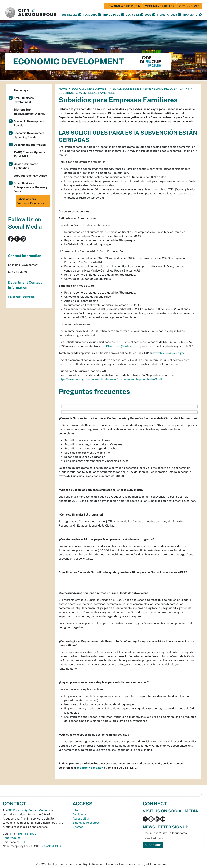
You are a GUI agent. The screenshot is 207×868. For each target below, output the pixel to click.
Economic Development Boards (29, 123)
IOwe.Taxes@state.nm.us (122, 346)
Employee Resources (86, 823)
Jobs (150, 15)
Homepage (21, 90)
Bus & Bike (135, 15)
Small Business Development (24, 100)
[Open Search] (200, 15)
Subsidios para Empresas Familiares (30, 201)
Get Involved (189, 6)
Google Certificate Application (26, 166)
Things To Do (113, 15)
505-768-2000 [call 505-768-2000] (27, 834)
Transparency (169, 15)
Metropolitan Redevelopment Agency (30, 112)
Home (63, 89)
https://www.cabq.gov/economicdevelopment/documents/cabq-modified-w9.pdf (110, 379)
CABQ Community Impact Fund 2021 (31, 154)
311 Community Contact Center (28, 810)
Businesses (71, 15)
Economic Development (90, 89)
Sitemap (78, 827)
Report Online (12, 838)
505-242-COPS (51, 846)
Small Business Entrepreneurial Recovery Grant (151, 89)
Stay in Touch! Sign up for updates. (165, 833)
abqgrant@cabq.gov (90, 768)
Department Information (30, 145)
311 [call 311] (11, 834)
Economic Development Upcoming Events (29, 135)
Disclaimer (79, 814)
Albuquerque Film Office (30, 176)
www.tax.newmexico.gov (169, 353)
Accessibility (81, 819)
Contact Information (25, 256)
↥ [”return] (202, 796)
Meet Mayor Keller (160, 6)
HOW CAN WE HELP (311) (123, 6)
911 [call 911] (23, 842)
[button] (190, 15)
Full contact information (21, 297)
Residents (92, 15)
